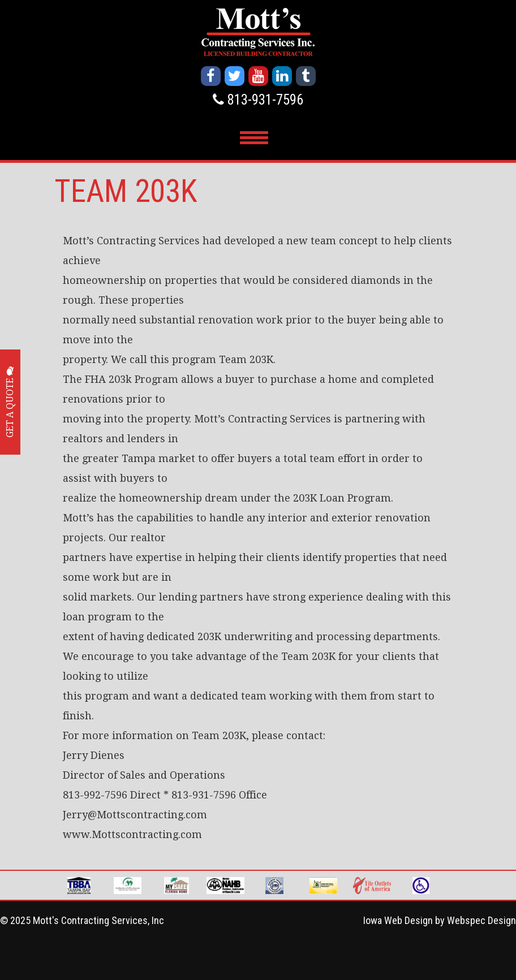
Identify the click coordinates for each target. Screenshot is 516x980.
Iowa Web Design (398, 920)
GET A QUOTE (10, 402)
